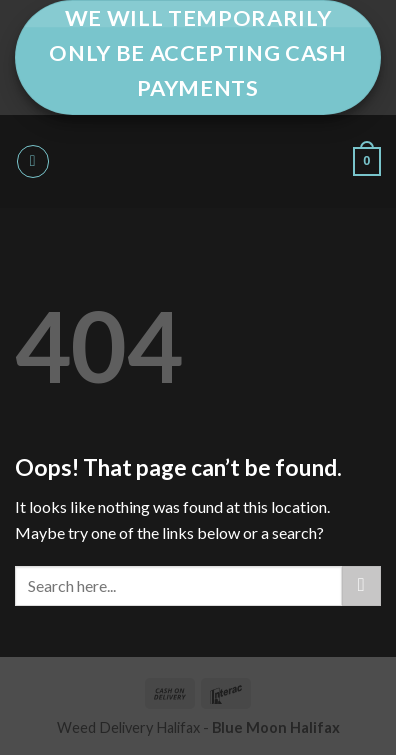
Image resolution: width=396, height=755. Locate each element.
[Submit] (361, 586)
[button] (33, 161)
